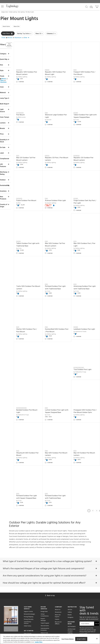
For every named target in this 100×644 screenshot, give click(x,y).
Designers (70, 589)
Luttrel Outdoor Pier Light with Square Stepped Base (87, 344)
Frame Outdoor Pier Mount (37, 186)
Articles (70, 581)
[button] (2, 6)
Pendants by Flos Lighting (71, 612)
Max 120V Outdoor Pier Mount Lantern (86, 384)
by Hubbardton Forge (34, 346)
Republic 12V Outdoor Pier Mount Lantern (87, 149)
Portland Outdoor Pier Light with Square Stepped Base (86, 424)
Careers (57, 591)
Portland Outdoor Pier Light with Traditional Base (62, 266)
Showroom (58, 583)
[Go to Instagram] (92, 611)
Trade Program (45, 594)
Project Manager (43, 591)
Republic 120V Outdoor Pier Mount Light (61, 70)
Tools (42, 615)
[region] (50, 639)
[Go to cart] (97, 6)
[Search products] (86, 7)
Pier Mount (32, 108)
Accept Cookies (81, 639)
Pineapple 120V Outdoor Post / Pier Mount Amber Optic (37, 385)
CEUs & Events (45, 597)
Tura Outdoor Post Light (36, 343)
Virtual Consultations (45, 586)
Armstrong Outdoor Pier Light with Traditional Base (87, 266)
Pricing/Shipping (29, 588)
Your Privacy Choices (28, 594)
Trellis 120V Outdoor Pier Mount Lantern (37, 266)
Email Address (85, 595)
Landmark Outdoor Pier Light (86, 305)
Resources (44, 618)
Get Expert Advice (29, 607)
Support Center (28, 583)
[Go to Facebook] (82, 611)
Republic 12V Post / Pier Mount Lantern (61, 149)
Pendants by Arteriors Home (72, 608)
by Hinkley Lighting (33, 74)
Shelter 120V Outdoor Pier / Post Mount (37, 305)
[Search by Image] (91, 7)
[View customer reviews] (86, 615)
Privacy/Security (29, 591)
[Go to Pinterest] (87, 611)
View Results (17, 45)
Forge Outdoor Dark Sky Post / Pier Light (86, 188)
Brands (70, 586)
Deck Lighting (21, 12)
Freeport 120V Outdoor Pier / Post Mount (86, 70)
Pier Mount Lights (30, 12)
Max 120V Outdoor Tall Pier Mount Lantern (62, 227)
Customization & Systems (45, 600)
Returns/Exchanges (29, 585)
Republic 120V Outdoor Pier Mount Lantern (36, 70)
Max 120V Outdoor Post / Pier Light (87, 227)
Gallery (70, 583)
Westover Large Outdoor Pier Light (62, 109)
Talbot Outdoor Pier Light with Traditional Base (37, 227)
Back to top (50, 567)
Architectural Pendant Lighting (71, 602)
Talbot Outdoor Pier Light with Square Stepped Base (87, 109)
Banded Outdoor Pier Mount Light (60, 344)
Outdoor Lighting (13, 12)
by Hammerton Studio (84, 309)
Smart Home (7, 27)
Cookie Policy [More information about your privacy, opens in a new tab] (39, 642)
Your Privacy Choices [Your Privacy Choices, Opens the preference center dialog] (68, 639)
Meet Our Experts (58, 587)
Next (100, 478)
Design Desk (44, 583)
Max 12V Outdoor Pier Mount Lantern (60, 423)
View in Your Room (44, 605)
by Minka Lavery (32, 111)
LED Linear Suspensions (71, 617)
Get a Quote (28, 605)
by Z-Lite (80, 348)
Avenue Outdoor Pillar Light (61, 188)
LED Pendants (72, 598)
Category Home (5, 12)
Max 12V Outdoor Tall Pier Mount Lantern (37, 149)
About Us (58, 581)
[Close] (97, 639)
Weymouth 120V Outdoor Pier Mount (62, 384)
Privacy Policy (84, 603)
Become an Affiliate (58, 594)
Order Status (28, 597)
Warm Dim (20, 27)
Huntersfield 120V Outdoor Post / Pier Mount (62, 305)
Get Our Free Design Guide (11, 599)
